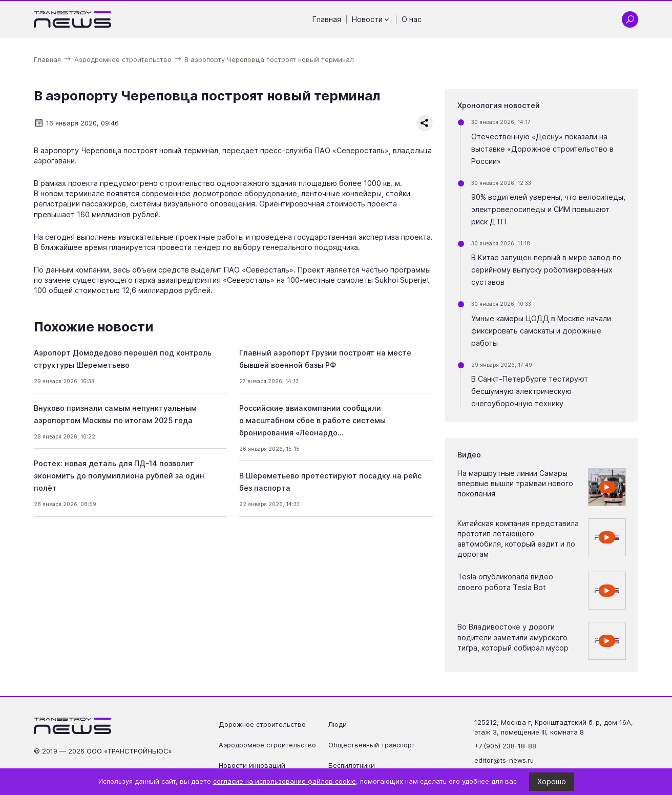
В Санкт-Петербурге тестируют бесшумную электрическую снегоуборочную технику (530, 391)
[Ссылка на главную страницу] (73, 19)
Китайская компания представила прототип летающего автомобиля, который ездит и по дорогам (518, 539)
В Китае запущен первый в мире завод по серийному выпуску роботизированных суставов (546, 270)
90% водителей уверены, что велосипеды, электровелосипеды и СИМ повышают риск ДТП (548, 209)
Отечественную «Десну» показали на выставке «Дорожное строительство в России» (542, 149)
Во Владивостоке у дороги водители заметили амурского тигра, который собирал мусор (513, 637)
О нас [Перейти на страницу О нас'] (412, 19)
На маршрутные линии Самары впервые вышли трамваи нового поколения (515, 483)
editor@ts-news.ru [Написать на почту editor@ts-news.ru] (504, 760)
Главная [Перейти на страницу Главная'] (327, 19)
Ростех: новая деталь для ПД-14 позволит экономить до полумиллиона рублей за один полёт (119, 476)
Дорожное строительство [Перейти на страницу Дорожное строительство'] (262, 724)
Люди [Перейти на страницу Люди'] (338, 724)
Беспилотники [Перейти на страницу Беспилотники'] (352, 765)
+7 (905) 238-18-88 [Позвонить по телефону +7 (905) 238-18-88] (505, 746)
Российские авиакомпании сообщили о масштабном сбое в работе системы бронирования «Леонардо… (312, 420)
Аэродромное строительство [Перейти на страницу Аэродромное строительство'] (267, 745)
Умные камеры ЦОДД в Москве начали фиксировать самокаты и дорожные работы (541, 331)
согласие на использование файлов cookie (285, 781)
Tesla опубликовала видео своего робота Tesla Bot (505, 582)
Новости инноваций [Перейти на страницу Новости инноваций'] (252, 765)
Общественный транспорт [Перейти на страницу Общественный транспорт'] (372, 745)
